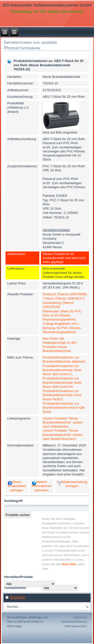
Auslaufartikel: (16, 588)
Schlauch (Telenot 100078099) (65, 294)
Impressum (79, 617)
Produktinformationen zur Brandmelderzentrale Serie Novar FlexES (62, 395)
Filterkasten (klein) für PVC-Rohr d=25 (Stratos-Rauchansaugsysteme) (63, 315)
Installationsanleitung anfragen (72, 484)
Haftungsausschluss (76, 626)
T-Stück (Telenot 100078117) (64, 298)
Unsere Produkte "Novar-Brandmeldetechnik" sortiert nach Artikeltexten (63, 423)
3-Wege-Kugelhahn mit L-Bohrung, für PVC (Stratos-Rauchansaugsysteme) (62, 328)
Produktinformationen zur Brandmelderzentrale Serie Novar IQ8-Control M (62, 382)
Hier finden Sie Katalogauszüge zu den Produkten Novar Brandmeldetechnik (60, 345)
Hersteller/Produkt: (19, 577)
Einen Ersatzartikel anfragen (17, 486)
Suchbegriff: (14, 501)
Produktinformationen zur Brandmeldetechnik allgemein (64, 359)
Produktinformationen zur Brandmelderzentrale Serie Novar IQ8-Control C (62, 370)
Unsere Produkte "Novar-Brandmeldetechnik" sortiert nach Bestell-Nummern (63, 435)
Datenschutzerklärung (74, 622)
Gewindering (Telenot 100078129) (58, 305)
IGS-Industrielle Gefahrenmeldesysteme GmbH (47, 5)
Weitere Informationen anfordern (42, 486)
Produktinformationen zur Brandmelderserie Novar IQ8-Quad (64, 408)
